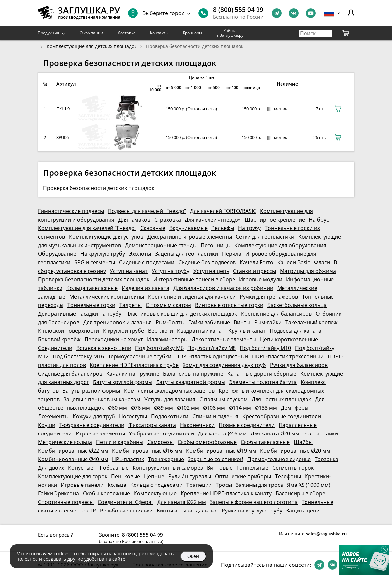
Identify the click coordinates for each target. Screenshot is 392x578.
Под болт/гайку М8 (212, 348)
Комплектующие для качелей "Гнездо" (87, 228)
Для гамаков (134, 220)
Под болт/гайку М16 (78, 356)
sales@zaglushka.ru (326, 534)
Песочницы (216, 245)
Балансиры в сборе (300, 493)
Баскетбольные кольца (297, 305)
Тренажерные (166, 459)
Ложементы (53, 416)
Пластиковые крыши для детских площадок (181, 314)
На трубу (249, 228)
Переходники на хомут (114, 339)
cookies (62, 553)
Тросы (224, 485)
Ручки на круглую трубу (252, 511)
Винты (242, 322)
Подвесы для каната (295, 331)
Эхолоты (140, 254)
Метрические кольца (65, 442)
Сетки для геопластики (265, 237)
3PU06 (62, 137)
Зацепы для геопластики (186, 254)
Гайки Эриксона (59, 493)
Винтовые (220, 468)
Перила (232, 254)
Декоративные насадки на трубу (80, 314)
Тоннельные (252, 468)
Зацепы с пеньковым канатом (102, 399)
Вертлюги (160, 331)
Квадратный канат (201, 331)
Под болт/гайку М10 (265, 348)
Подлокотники (170, 416)
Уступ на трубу (171, 271)
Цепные (154, 476)
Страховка (168, 220)
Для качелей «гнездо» (213, 220)
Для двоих (51, 468)
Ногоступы (133, 416)
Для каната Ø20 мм (275, 433)
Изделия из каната (146, 288)
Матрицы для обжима (308, 271)
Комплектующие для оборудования (280, 245)
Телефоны (288, 476)
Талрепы (131, 305)
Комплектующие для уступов (106, 237)
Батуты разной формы (91, 391)
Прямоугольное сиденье (279, 459)
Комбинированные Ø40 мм (73, 459)
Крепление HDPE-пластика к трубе (134, 365)
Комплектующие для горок (73, 476)
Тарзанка (327, 459)
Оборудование (57, 254)
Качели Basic (294, 262)
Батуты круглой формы (123, 382)
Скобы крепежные (106, 493)
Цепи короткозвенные (289, 339)
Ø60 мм (117, 408)
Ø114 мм (240, 408)
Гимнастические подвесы (71, 211)
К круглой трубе (123, 331)
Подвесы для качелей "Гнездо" (147, 211)
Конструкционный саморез (168, 468)
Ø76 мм (140, 408)
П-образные (113, 468)
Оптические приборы (243, 476)
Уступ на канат (129, 271)
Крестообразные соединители (282, 416)
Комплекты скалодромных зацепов (169, 391)
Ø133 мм (266, 408)
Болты (311, 433)
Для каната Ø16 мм (222, 433)
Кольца (117, 485)
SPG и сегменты (95, 262)
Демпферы (295, 408)
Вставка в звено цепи (104, 348)
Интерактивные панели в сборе (194, 279)
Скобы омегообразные (207, 442)
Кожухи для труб (94, 416)
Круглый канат (247, 331)
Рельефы (223, 228)
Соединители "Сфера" (125, 502)
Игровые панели (82, 485)
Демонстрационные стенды (161, 245)
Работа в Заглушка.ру (230, 33)
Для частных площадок (281, 399)
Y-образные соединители (161, 433)
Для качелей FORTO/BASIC (223, 211)
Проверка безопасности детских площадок (94, 279)
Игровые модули (261, 279)
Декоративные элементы (224, 339)
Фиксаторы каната (152, 425)
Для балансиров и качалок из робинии (223, 288)
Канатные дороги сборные (262, 374)
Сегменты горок (293, 468)
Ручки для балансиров (299, 365)
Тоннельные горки (91, 305)
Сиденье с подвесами (147, 262)
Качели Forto (257, 262)
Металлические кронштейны (107, 297)
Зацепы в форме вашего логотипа (254, 502)
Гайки (331, 433)
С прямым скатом (168, 305)
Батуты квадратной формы (191, 382)
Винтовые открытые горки (229, 305)
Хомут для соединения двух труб (224, 365)
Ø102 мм (188, 408)
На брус (319, 220)
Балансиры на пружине (193, 374)
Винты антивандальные (187, 511)
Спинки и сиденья (215, 416)
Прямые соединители (247, 425)
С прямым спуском (223, 399)
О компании (91, 33)
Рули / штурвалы (190, 476)
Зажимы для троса (259, 485)
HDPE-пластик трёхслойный (288, 356)
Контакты (159, 33)
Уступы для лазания (170, 399)
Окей (193, 556)
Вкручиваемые (188, 228)
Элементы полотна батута (263, 382)
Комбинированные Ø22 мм (73, 451)
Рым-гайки (268, 322)
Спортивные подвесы (66, 502)
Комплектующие (155, 493)
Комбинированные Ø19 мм (221, 451)
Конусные (81, 468)
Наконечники (197, 425)
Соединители (55, 348)
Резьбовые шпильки (126, 511)
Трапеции (199, 485)
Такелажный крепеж (312, 322)
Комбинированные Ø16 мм (147, 451)
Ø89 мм (163, 408)
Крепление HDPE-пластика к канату (226, 493)
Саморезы (160, 442)
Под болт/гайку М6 (159, 348)
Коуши (47, 425)
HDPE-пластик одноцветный (212, 356)
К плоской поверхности (69, 331)
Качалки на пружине (133, 374)
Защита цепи (303, 511)
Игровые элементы (100, 433)
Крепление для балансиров (276, 314)
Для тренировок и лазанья (117, 322)
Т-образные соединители (92, 425)
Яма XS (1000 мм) (309, 485)
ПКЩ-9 (63, 109)
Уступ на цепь (211, 271)
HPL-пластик (128, 459)
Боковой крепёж (59, 339)
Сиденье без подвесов (207, 262)
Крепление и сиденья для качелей (192, 297)
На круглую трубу (103, 254)
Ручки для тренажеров (269, 297)
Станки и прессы (255, 271)
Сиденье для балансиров (70, 374)
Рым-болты (170, 322)
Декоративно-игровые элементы (190, 237)
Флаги (322, 262)
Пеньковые (126, 476)
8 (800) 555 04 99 (238, 10)
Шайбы (303, 442)
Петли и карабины (120, 442)
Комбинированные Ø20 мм (295, 451)
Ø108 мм (214, 408)
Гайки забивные (209, 322)
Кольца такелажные (92, 288)
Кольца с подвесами (156, 485)
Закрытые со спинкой (216, 459)
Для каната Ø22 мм (182, 502)
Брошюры (192, 33)
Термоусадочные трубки (140, 356)
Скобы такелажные (265, 442)
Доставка (127, 33)
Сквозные (153, 228)
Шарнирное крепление (275, 220)
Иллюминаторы (167, 339)
